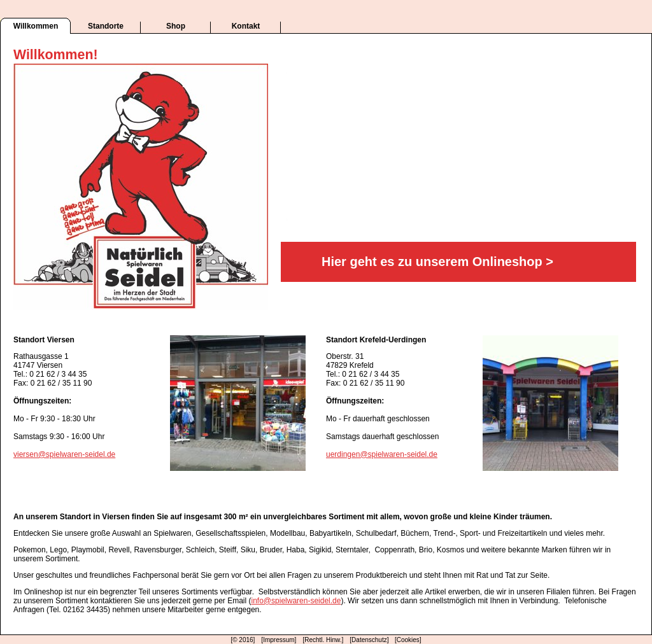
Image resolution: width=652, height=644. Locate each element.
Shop (176, 26)
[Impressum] (279, 640)
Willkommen (36, 26)
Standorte (106, 26)
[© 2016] (243, 640)
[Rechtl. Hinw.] (323, 640)
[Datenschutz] (370, 640)
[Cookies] (408, 640)
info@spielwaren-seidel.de (296, 601)
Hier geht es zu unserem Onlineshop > (437, 262)
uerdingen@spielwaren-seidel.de (382, 454)
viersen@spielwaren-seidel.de (64, 454)
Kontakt (246, 26)
